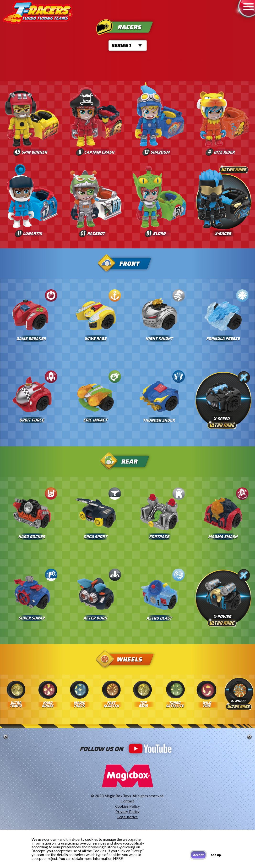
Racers (128, 27)
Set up (216, 855)
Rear (128, 462)
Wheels (128, 659)
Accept (198, 855)
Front (128, 264)
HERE (118, 858)
